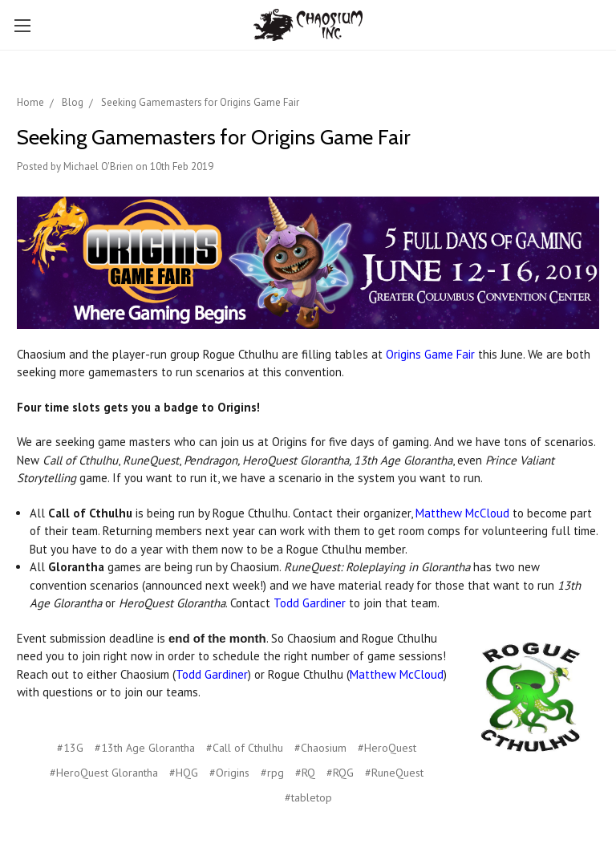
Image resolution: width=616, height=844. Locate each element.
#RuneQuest (394, 773)
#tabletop (308, 797)
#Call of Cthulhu (245, 748)
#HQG (184, 773)
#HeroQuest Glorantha (104, 773)
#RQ (305, 773)
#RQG (340, 773)
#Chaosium (320, 748)
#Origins (229, 773)
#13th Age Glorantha (145, 748)
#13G (70, 748)
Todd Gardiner (310, 603)
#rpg (272, 773)
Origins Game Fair (430, 354)
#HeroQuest (387, 748)
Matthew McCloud (462, 513)
